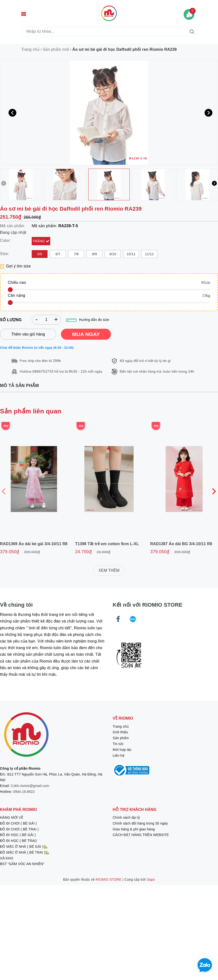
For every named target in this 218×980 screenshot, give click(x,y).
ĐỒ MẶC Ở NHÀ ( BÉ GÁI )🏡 (24, 847)
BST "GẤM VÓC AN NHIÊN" (22, 864)
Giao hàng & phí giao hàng (134, 829)
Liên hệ (119, 755)
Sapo (151, 879)
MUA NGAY (86, 334)
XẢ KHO (7, 858)
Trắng (39, 241)
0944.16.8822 (24, 792)
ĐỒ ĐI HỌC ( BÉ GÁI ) (18, 835)
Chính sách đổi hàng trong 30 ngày (140, 823)
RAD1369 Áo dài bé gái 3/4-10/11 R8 (34, 544)
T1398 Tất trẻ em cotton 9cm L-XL (107, 544)
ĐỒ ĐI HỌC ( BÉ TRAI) (18, 841)
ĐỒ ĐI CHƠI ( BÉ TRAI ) (19, 829)
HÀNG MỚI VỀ (12, 817)
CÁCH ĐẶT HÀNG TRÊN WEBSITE (141, 835)
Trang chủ (121, 726)
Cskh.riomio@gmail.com (30, 786)
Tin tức (118, 744)
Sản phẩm (121, 738)
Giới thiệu (120, 732)
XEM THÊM (109, 570)
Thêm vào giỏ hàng (28, 334)
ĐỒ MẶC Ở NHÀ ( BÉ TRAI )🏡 (25, 852)
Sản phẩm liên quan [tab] (31, 411)
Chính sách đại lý (126, 817)
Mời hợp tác (122, 750)
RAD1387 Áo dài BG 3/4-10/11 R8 (181, 544)
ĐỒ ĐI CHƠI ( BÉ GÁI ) (18, 823)
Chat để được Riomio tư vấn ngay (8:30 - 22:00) (37, 348)
